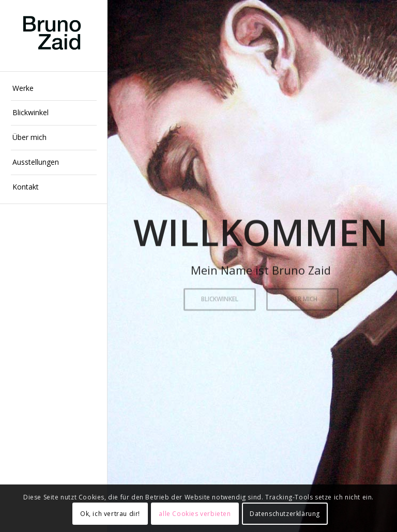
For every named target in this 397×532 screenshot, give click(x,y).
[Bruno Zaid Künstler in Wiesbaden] (54, 36)
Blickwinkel (220, 298)
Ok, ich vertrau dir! (110, 514)
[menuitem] (54, 89)
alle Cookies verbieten (195, 514)
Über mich (302, 298)
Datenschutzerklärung (285, 514)
